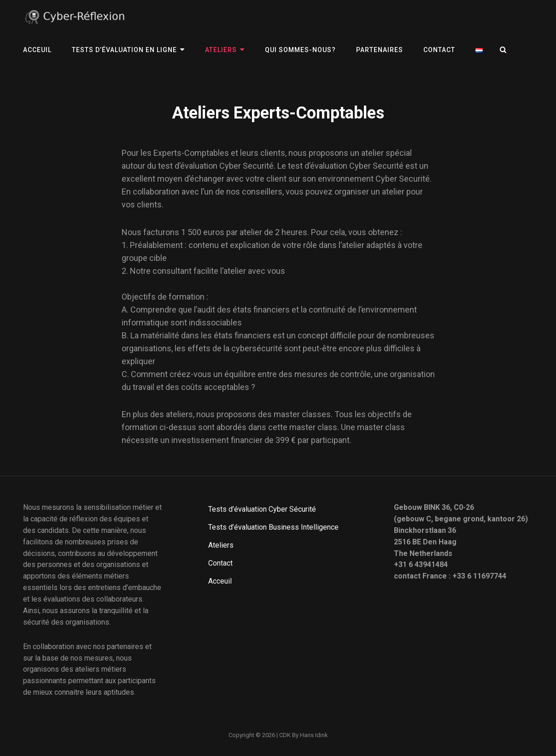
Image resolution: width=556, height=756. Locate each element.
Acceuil (37, 50)
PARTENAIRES (380, 50)
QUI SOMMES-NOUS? (300, 50)
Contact (439, 50)
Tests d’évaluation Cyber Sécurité (262, 509)
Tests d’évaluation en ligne (124, 50)
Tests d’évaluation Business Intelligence (273, 527)
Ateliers (221, 50)
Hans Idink (314, 735)
